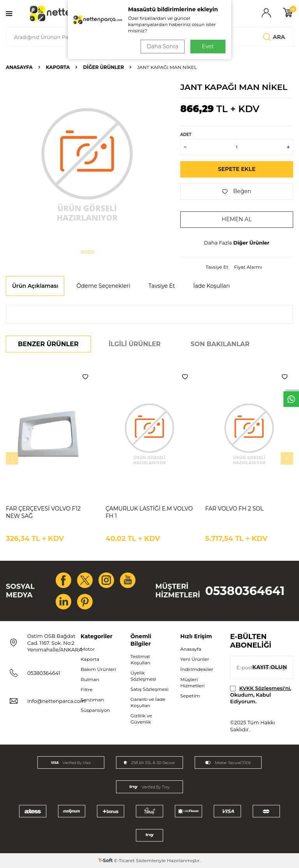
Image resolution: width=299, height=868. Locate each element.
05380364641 (245, 591)
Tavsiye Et (217, 267)
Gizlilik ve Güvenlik (141, 719)
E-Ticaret (124, 860)
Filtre (87, 689)
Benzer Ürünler (48, 344)
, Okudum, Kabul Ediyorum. (261, 695)
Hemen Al (237, 219)
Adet (186, 135)
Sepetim (190, 696)
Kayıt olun (270, 667)
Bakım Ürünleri (98, 669)
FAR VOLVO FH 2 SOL (234, 509)
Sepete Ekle (237, 169)
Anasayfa (19, 67)
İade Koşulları (211, 286)
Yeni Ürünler (195, 659)
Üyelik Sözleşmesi (143, 676)
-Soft (106, 860)
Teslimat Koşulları (140, 659)
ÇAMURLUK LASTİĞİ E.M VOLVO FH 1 (149, 512)
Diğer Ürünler (103, 67)
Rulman (90, 679)
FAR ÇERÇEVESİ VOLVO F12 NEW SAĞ (43, 512)
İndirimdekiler (197, 669)
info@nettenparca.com (56, 701)
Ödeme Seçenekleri (103, 286)
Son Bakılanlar (220, 344)
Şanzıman (92, 700)
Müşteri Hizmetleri (192, 682)
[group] (87, 164)
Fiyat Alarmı (248, 267)
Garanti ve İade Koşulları (148, 702)
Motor (88, 649)
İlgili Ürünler (135, 344)
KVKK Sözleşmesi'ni (265, 688)
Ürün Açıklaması (35, 286)
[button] (87, 252)
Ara (274, 37)
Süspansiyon (95, 710)
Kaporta (58, 67)
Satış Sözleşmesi (149, 689)
